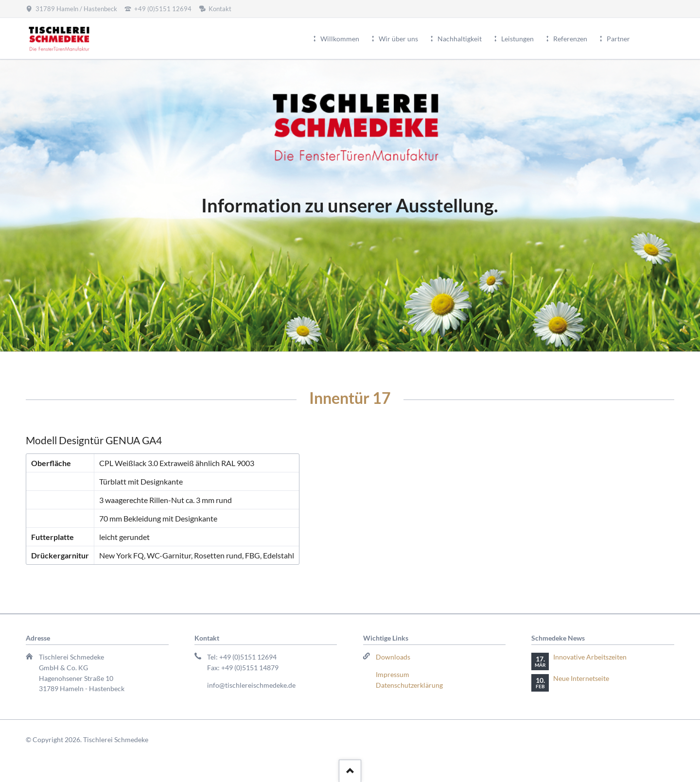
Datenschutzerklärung (409, 685)
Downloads (393, 657)
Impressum (393, 674)
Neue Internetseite (581, 678)
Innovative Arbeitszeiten (590, 657)
